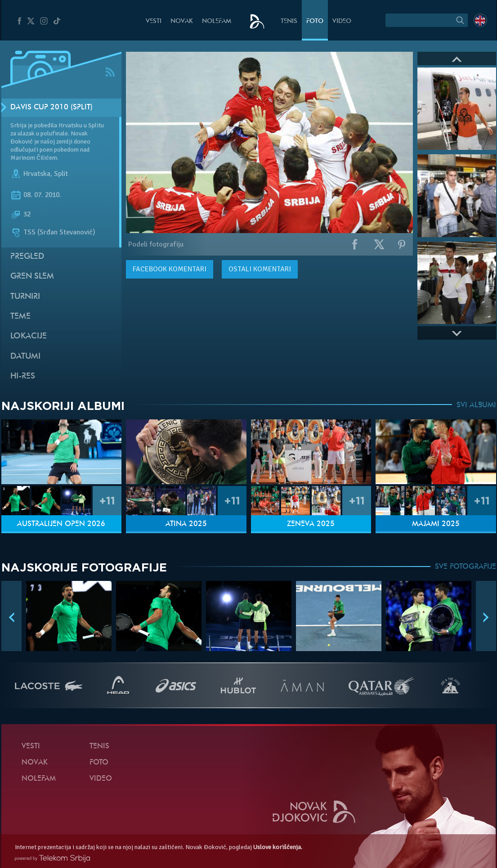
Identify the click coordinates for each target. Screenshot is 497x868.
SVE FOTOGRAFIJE (466, 567)
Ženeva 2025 (311, 524)
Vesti (154, 21)
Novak (182, 21)
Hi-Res (23, 376)
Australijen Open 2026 (61, 524)
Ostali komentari (260, 269)
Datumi (25, 357)
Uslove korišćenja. (278, 847)
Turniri (25, 297)
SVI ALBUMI (476, 405)
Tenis (289, 21)
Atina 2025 (186, 524)
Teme (20, 317)
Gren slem (32, 277)
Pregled (27, 257)
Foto (315, 21)
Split (61, 174)
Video (342, 21)
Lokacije (29, 336)
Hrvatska (37, 174)
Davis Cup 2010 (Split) (51, 108)
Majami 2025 (436, 524)
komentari (170, 269)
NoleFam (217, 21)
